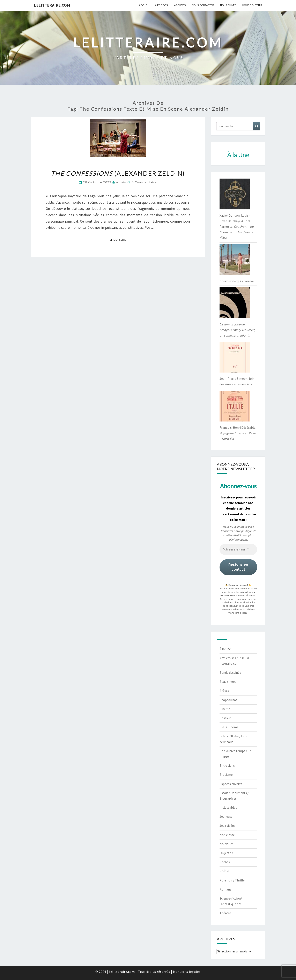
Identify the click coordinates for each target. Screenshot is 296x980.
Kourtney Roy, (236, 281)
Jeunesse (226, 816)
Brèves (224, 691)
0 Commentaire (144, 182)
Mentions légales (187, 972)
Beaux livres (228, 682)
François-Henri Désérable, (238, 433)
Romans (225, 889)
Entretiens (227, 765)
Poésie (224, 871)
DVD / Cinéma (229, 727)
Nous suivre (228, 5)
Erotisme (226, 774)
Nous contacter (203, 5)
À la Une (225, 649)
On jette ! (226, 853)
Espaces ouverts (231, 784)
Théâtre (225, 913)
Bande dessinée (230, 672)
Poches (225, 862)
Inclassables (228, 807)
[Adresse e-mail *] (238, 549)
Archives (180, 5)
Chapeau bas (228, 700)
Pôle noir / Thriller (233, 880)
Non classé (227, 835)
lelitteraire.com (52, 5)
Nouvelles (227, 844)
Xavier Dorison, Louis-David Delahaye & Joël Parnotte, (237, 227)
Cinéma (225, 709)
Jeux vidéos (227, 826)
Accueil (144, 5)
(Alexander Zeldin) (118, 173)
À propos (161, 5)
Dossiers (225, 718)
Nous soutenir (252, 5)
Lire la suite (119, 239)
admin (121, 182)
